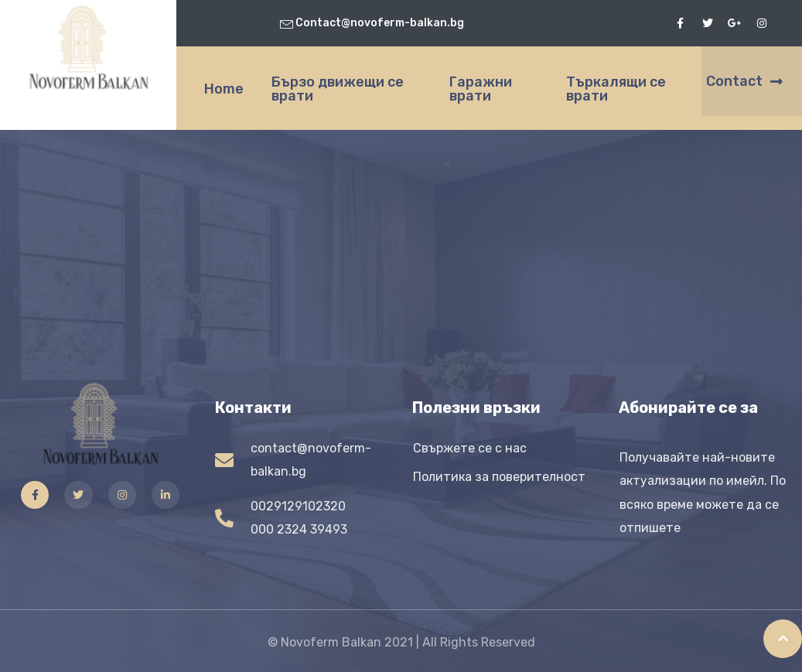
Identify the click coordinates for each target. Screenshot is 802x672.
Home (224, 89)
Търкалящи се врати (616, 89)
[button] (752, 81)
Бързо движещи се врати (338, 89)
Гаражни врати (481, 89)
